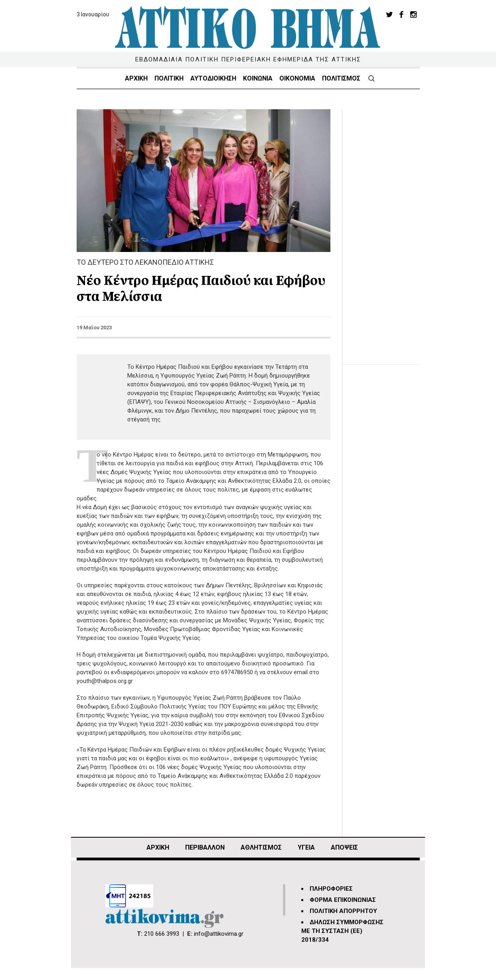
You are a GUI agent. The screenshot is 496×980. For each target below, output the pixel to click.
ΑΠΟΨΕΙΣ (344, 847)
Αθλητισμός (261, 847)
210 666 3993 (162, 934)
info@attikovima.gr (219, 934)
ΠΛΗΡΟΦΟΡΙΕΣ (331, 889)
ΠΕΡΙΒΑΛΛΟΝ (205, 847)
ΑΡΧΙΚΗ (158, 847)
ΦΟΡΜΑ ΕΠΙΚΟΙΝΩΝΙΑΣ (343, 900)
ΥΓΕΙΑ (306, 847)
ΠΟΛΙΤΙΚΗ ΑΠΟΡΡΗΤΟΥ (343, 911)
